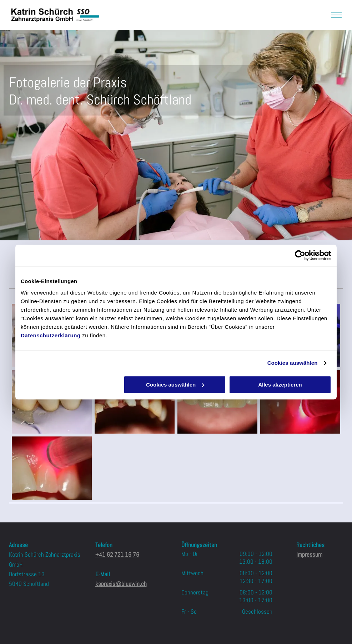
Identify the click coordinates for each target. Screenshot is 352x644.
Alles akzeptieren (280, 385)
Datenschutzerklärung (51, 335)
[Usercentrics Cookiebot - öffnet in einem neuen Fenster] (300, 255)
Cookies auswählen (293, 363)
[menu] (336, 15)
